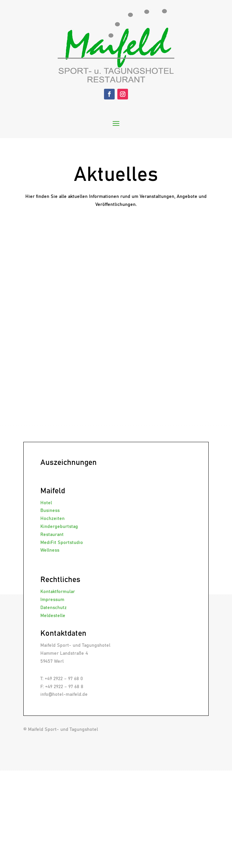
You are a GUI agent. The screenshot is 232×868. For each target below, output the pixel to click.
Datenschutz (53, 608)
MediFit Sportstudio (62, 543)
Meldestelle (53, 616)
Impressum (52, 600)
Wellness (50, 550)
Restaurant (52, 535)
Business (50, 511)
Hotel (46, 503)
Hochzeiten (52, 519)
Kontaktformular (58, 592)
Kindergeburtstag (59, 527)
